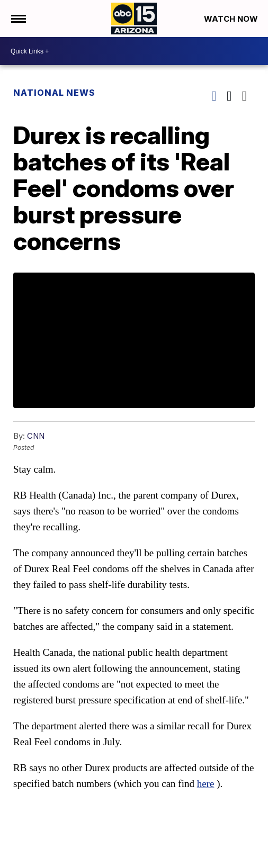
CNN (36, 436)
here (206, 784)
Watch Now (232, 19)
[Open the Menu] (18, 19)
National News (54, 93)
